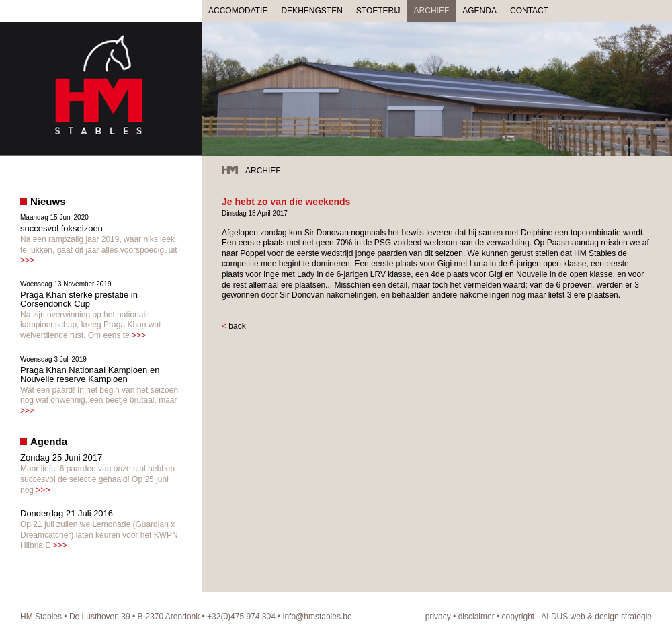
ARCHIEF (432, 11)
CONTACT (529, 11)
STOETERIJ (378, 11)
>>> (27, 260)
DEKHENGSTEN (311, 11)
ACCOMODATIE (238, 11)
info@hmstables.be (318, 617)
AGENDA (479, 11)
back (237, 326)
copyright (518, 617)
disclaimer (476, 617)
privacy (438, 617)
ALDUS (554, 617)
